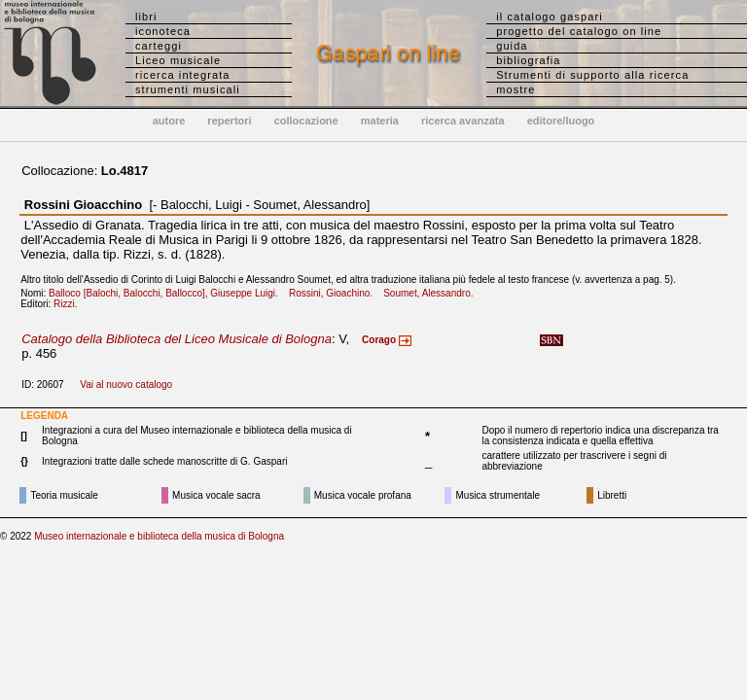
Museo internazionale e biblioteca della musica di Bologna (159, 536)
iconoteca (163, 31)
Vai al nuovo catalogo (126, 385)
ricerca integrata (183, 75)
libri (146, 17)
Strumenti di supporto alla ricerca (592, 75)
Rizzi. (70, 304)
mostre (516, 89)
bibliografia (528, 60)
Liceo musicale (178, 60)
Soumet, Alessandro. (432, 293)
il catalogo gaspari (550, 17)
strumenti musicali (188, 89)
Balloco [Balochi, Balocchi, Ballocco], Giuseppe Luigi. (167, 293)
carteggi (159, 46)
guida (512, 46)
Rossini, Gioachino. (335, 293)
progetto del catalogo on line (579, 31)
